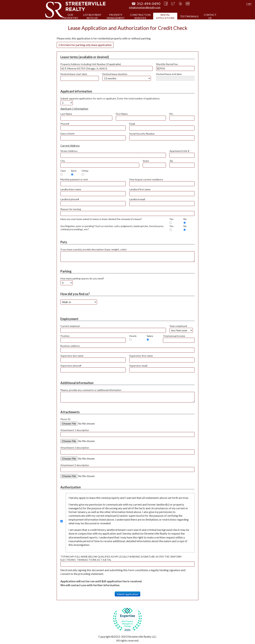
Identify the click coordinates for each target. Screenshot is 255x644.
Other (85, 171)
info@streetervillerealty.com (145, 7)
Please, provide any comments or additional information (91, 390)
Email (132, 124)
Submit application (127, 594)
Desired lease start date (74, 74)
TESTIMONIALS (189, 16)
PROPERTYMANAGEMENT (116, 16)
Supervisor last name (72, 356)
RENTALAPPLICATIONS (165, 16)
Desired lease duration (115, 74)
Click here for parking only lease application (85, 45)
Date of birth (67, 134)
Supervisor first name (141, 356)
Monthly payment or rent (74, 179)
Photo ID (65, 419)
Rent (74, 171)
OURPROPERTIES (70, 16)
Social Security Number (142, 134)
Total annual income (174, 336)
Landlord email (137, 199)
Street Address (69, 151)
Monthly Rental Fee (167, 64)
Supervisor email (138, 366)
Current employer (70, 326)
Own (63, 171)
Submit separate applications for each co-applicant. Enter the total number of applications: (110, 98)
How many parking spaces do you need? (82, 278)
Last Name (66, 114)
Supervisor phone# (71, 366)
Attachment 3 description (75, 465)
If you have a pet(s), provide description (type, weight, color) (93, 249)
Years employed (178, 326)
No (185, 219)
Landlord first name (140, 189)
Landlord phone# (70, 199)
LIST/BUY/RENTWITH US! (92, 16)
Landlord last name (71, 189)
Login (249, 4)
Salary (150, 336)
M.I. (172, 114)
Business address (70, 346)
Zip (171, 161)
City (63, 161)
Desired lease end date (169, 74)
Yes (172, 219)
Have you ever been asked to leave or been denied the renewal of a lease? (101, 219)
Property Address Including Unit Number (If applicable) (91, 64)
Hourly (133, 336)
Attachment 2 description (75, 448)
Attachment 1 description (75, 430)
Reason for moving (71, 209)
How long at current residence (146, 179)
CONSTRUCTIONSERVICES (140, 16)
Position (65, 336)
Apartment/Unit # (179, 151)
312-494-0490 (149, 4)
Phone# (65, 124)
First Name (122, 114)
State (146, 161)
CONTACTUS (210, 16)
